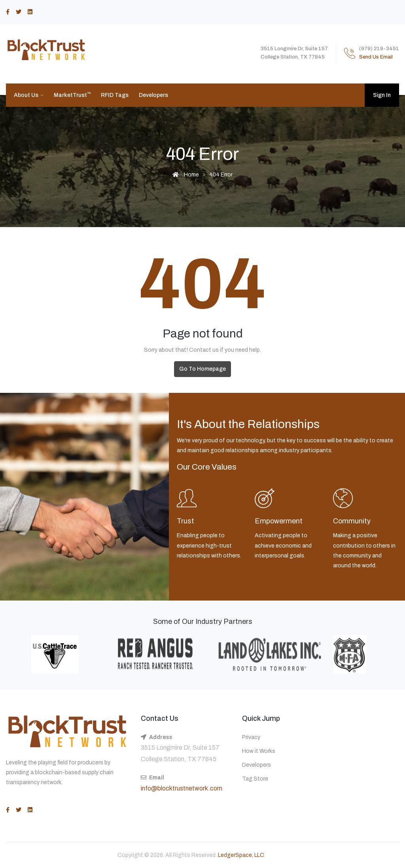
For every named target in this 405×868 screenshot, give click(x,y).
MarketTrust (72, 95)
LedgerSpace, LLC (241, 855)
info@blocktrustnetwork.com (182, 788)
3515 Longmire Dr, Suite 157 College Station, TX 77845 (180, 753)
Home (186, 175)
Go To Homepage (202, 369)
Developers (153, 95)
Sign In (382, 95)
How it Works (259, 751)
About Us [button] (27, 95)
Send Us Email (376, 57)
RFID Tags (115, 95)
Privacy (251, 737)
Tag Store (255, 779)
